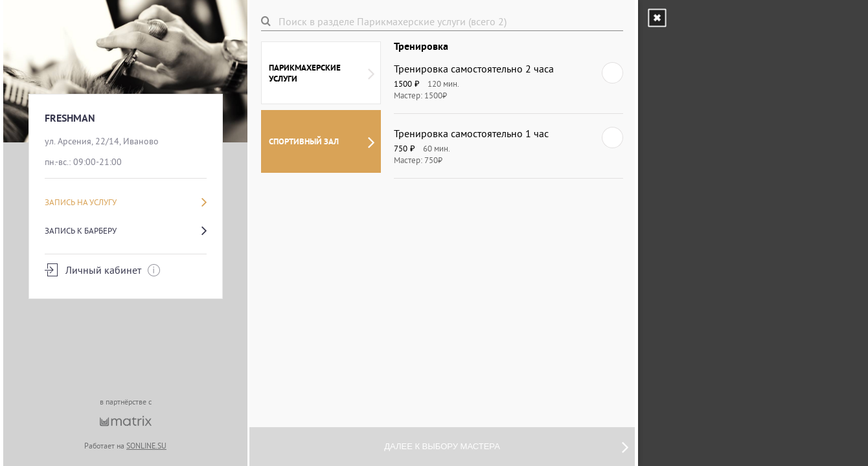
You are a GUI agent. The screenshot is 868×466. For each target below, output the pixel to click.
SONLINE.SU (146, 446)
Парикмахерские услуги (322, 73)
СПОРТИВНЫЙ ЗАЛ (322, 142)
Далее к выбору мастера (506, 447)
